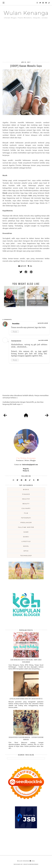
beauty (26, 504)
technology (26, 556)
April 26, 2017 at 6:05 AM (43, 323)
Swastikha (16, 324)
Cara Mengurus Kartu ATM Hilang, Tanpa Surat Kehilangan (26, 661)
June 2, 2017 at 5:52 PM (43, 340)
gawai (26, 537)
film (26, 513)
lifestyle (26, 541)
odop (31, 266)
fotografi (26, 518)
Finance (26, 494)
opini (26, 551)
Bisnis (26, 489)
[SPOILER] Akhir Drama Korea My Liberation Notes (26, 699)
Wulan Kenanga (26, 13)
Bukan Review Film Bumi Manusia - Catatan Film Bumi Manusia (26, 738)
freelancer (26, 523)
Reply (15, 332)
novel (26, 546)
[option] (15, 297)
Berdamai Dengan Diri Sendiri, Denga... (37, 302)
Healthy (26, 499)
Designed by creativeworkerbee (26, 864)
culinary (26, 508)
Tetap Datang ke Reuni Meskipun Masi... (15, 302)
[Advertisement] (26, 37)
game (26, 532)
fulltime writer (26, 527)
